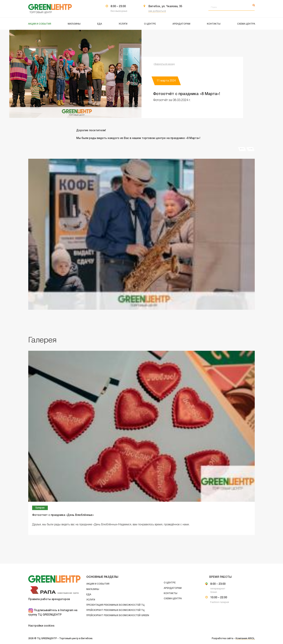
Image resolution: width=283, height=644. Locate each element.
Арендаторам (173, 588)
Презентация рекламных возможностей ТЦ (115, 605)
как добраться (157, 11)
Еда (89, 595)
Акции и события (98, 584)
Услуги (91, 600)
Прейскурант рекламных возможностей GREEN (118, 615)
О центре (170, 583)
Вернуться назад (164, 64)
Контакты (171, 593)
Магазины (93, 589)
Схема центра (173, 599)
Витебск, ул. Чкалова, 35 (165, 6)
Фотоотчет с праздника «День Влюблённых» (63, 515)
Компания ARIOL (245, 638)
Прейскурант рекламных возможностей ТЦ (115, 610)
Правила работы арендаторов (49, 599)
